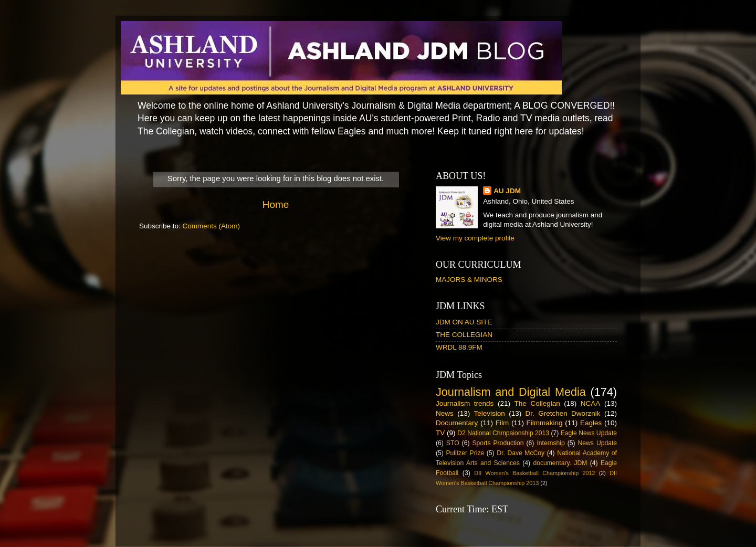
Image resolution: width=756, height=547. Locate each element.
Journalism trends (465, 403)
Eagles (591, 423)
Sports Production (498, 443)
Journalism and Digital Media (511, 392)
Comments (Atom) (212, 226)
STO (453, 443)
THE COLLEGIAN (464, 335)
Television (490, 413)
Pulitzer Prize (465, 453)
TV (440, 433)
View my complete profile (475, 238)
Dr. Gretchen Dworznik (563, 413)
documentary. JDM (560, 463)
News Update (598, 443)
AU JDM (507, 191)
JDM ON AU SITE (464, 322)
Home (276, 204)
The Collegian (537, 403)
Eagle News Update (589, 433)
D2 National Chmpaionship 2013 (503, 433)
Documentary (457, 423)
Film (502, 423)
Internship (550, 443)
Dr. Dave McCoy (521, 453)
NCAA (591, 403)
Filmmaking (545, 423)
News (445, 413)
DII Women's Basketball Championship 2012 (534, 473)
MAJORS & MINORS (469, 280)
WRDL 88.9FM (459, 347)
